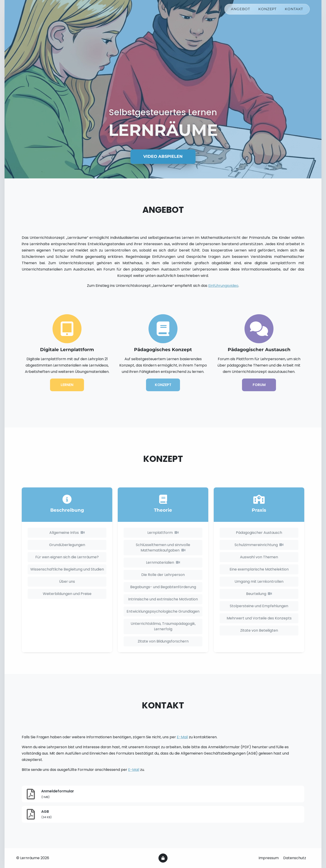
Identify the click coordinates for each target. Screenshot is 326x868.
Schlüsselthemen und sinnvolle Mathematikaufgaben (163, 548)
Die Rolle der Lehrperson (163, 575)
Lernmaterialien (163, 562)
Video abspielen (163, 156)
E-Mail (182, 737)
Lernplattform (163, 533)
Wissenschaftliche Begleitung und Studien (67, 569)
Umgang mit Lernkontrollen (259, 581)
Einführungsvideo (223, 286)
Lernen (67, 385)
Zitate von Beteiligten (259, 630)
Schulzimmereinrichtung (259, 545)
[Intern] (163, 858)
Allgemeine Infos (67, 533)
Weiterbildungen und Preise (67, 594)
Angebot (241, 11)
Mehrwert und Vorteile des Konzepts (259, 618)
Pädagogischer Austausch (259, 533)
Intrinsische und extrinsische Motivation (163, 599)
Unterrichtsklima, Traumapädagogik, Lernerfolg (163, 626)
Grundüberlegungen (67, 545)
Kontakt (294, 11)
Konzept (268, 11)
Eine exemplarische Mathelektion (259, 569)
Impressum (269, 858)
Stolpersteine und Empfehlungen (259, 606)
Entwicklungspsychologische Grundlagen (163, 611)
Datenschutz (295, 858)
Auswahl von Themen (259, 557)
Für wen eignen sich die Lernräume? (67, 557)
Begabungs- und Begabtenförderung (163, 587)
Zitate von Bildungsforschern (163, 641)
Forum (259, 385)
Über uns (67, 581)
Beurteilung (259, 594)
